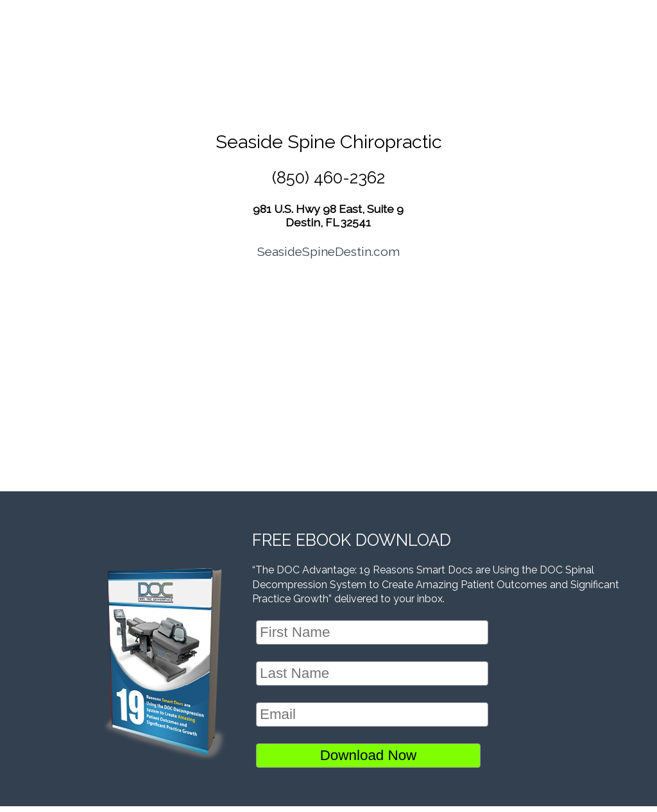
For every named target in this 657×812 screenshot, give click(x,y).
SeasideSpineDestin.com (328, 251)
